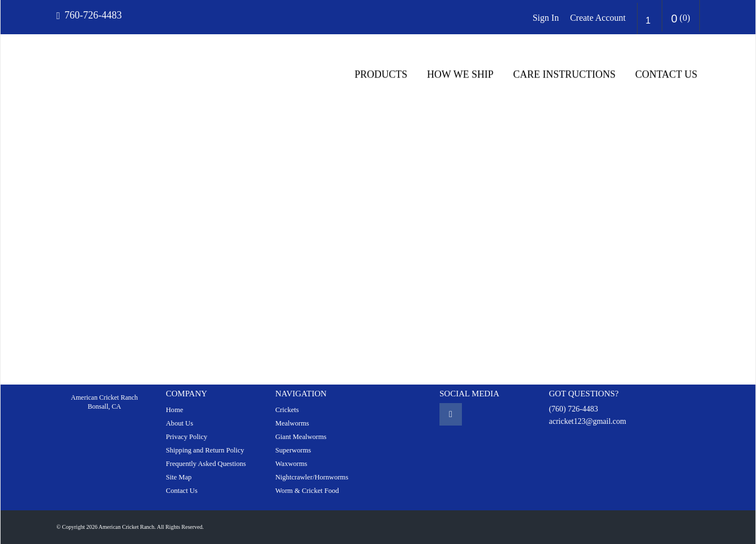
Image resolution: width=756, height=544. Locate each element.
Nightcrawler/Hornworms (311, 477)
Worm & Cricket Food (307, 491)
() (681, 19)
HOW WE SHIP (460, 75)
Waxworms (291, 464)
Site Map (178, 477)
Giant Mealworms (301, 437)
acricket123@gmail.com (588, 421)
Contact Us (666, 75)
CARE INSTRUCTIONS (564, 75)
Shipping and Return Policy (205, 450)
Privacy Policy (186, 437)
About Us (179, 423)
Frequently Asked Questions (206, 464)
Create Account (598, 18)
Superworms (293, 450)
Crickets (287, 410)
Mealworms (292, 423)
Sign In (546, 18)
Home (174, 410)
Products (381, 75)
